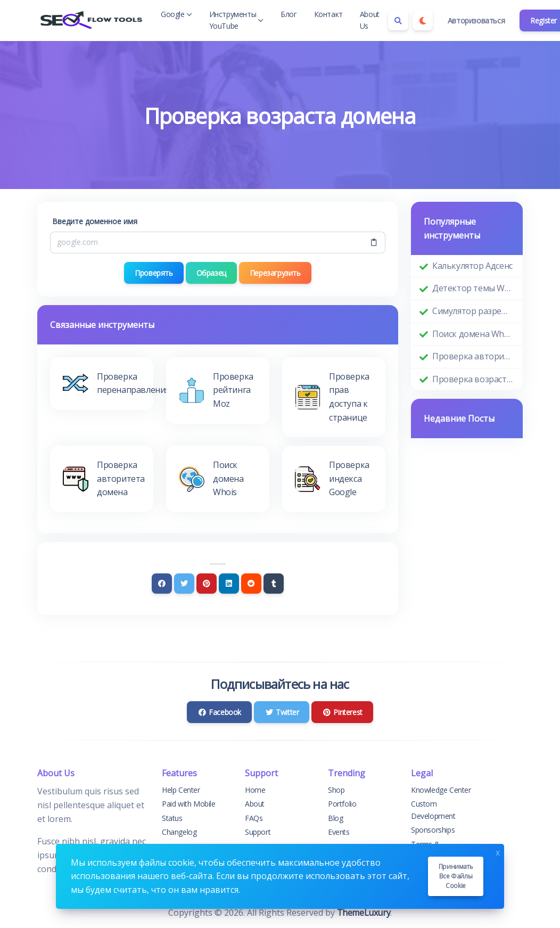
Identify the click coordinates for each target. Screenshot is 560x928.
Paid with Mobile (189, 804)
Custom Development (433, 810)
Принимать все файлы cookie (456, 876)
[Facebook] (162, 584)
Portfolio (342, 804)
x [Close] (498, 852)
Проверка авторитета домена (473, 356)
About (255, 804)
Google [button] (176, 14)
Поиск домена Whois (473, 334)
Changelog (179, 832)
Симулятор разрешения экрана (473, 311)
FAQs (254, 818)
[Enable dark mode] (423, 20)
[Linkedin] (229, 584)
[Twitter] (184, 584)
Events (339, 832)
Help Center (181, 790)
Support (258, 832)
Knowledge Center (441, 790)
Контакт (328, 14)
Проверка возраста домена (473, 379)
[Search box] (398, 20)
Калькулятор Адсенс (472, 266)
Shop (336, 790)
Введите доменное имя (95, 221)
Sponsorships (433, 830)
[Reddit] (251, 584)
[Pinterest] (207, 584)
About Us (370, 20)
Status (172, 818)
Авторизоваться (476, 20)
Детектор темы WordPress (473, 288)
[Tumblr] (274, 584)
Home (255, 790)
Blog (335, 818)
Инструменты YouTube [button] (237, 20)
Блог (289, 14)
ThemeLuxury (364, 913)
